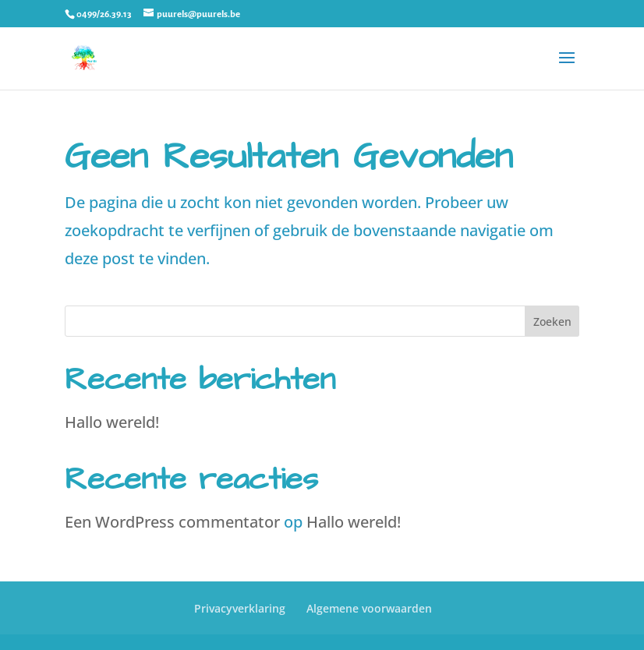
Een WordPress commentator (172, 522)
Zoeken (552, 321)
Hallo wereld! (112, 422)
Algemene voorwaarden (369, 608)
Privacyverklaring (240, 608)
